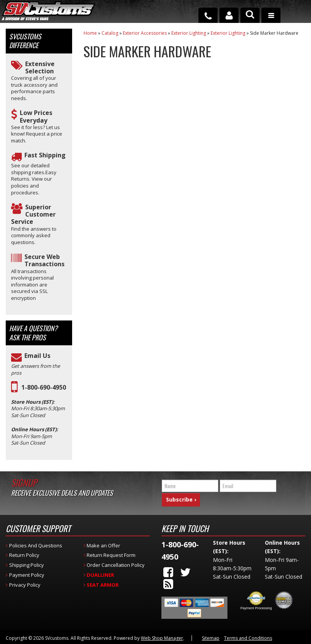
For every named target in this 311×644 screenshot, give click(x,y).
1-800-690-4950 (44, 388)
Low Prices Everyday (36, 117)
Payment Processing (256, 606)
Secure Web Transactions (44, 261)
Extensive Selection (40, 68)
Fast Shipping (45, 155)
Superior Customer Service (33, 215)
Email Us (37, 356)
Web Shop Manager (162, 636)
